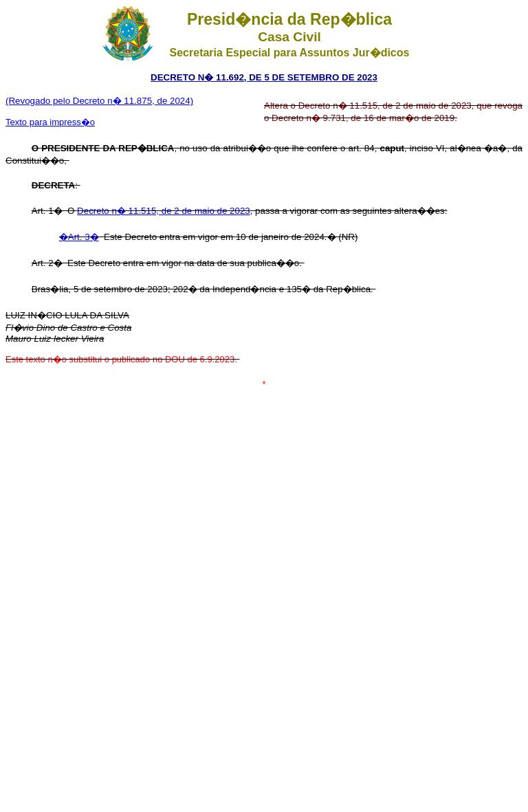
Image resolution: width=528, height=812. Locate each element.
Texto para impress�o (50, 122)
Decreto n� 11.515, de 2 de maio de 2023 (164, 211)
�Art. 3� (79, 237)
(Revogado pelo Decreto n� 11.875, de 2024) (99, 101)
